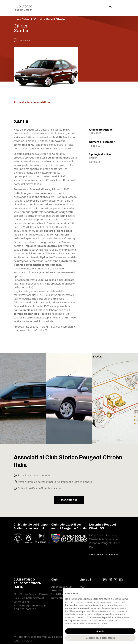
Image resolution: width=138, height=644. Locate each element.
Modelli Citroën (55, 19)
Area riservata (60, 590)
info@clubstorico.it (34, 606)
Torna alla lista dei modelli (30, 102)
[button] (134, 593)
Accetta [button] (100, 631)
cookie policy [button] (120, 608)
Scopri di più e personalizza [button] (100, 638)
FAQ (82, 587)
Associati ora (69, 500)
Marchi (28, 19)
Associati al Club (62, 587)
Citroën (39, 19)
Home (17, 19)
